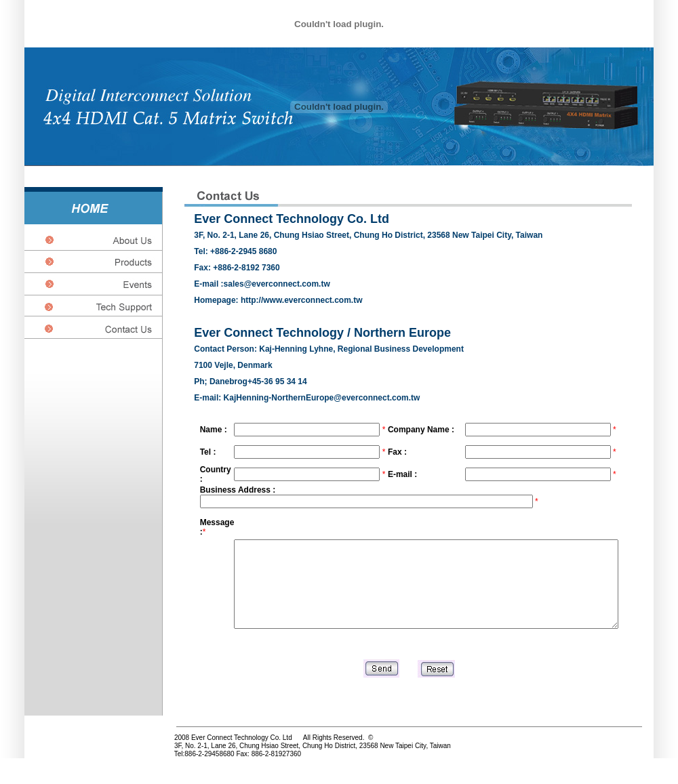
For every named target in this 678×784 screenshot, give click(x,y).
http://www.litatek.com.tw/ (47, 773)
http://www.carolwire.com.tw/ (6, 773)
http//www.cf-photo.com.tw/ (75, 773)
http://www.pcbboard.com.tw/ (19, 773)
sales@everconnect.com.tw (277, 284)
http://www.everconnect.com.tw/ (61, 773)
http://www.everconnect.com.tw (302, 300)
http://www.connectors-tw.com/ (33, 773)
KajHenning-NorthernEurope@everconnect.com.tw (323, 398)
